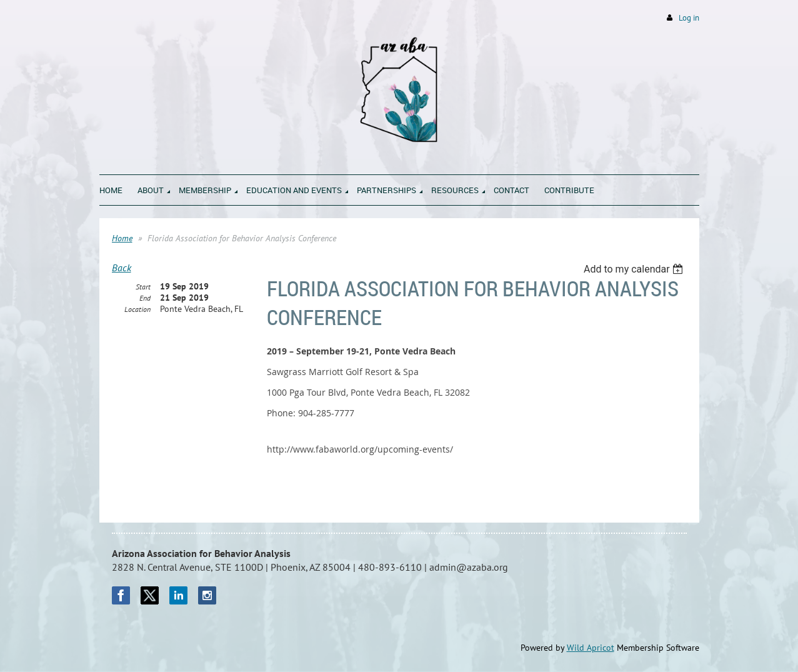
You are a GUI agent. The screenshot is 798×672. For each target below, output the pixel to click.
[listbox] (635, 269)
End (145, 298)
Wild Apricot (591, 648)
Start (143, 287)
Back (122, 268)
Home (122, 238)
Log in (689, 18)
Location (137, 309)
